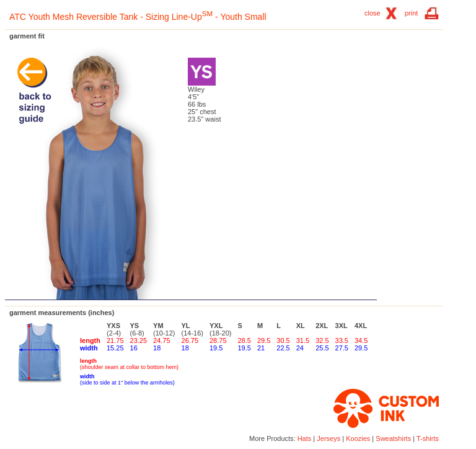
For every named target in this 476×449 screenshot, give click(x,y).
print (411, 13)
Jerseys (328, 438)
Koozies (358, 438)
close (372, 13)
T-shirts (428, 438)
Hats (305, 438)
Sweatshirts (393, 438)
